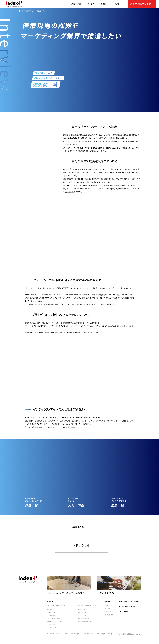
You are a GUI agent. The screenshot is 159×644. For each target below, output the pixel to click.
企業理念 (107, 615)
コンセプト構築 (51, 622)
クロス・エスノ (82, 622)
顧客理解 (50, 616)
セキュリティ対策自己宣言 (123, 640)
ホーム (21, 11)
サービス (50, 607)
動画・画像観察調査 (84, 625)
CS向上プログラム (52, 631)
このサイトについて (62, 640)
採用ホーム (30, 11)
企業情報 (108, 607)
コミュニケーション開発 (54, 625)
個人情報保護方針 (75, 640)
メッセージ (107, 612)
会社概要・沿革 (109, 621)
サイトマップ (50, 640)
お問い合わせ (81, 552)
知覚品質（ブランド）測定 (54, 628)
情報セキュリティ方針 (107, 640)
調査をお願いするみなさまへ (143, 4)
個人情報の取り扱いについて (91, 640)
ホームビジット (82, 619)
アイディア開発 (51, 619)
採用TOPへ (79, 533)
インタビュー (81, 616)
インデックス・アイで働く (127, 612)
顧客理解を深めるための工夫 (86, 628)
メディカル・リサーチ (53, 634)
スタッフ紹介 (108, 618)
